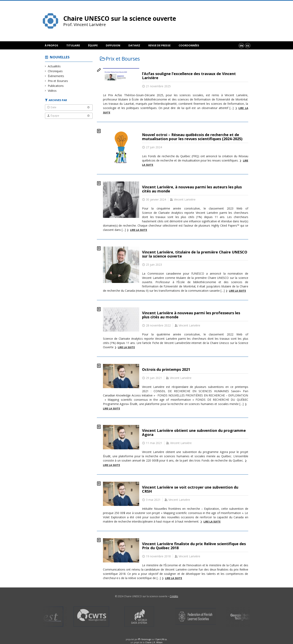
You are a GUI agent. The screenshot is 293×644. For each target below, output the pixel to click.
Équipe (93, 45)
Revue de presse (159, 45)
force (146, 639)
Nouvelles (60, 57)
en (241, 46)
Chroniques (55, 71)
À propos (51, 45)
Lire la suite (139, 230)
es (248, 46)
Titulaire (73, 45)
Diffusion (113, 45)
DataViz (134, 45)
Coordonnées (189, 45)
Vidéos (52, 91)
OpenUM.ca (161, 639)
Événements (56, 76)
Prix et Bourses (58, 81)
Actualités (54, 66)
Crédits (174, 596)
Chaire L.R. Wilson (154, 642)
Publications (56, 86)
